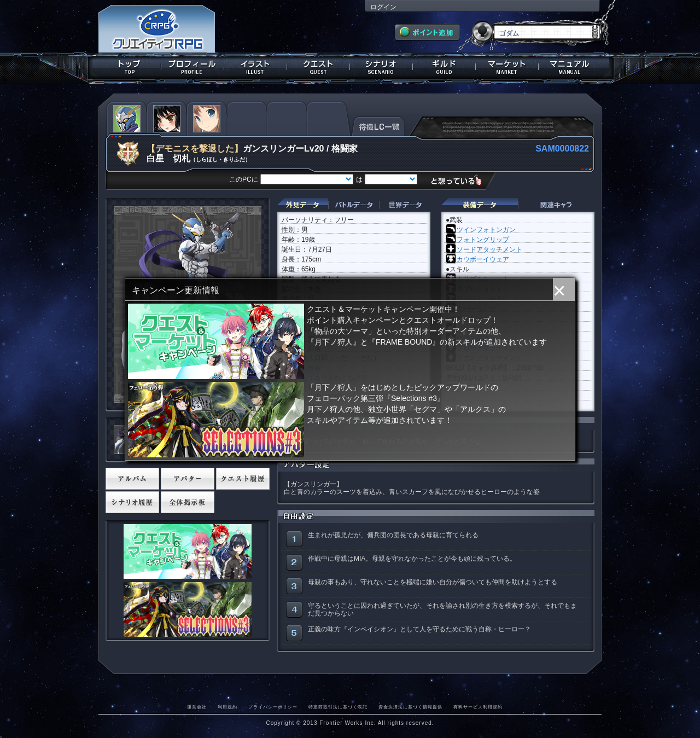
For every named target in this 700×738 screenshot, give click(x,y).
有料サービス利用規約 (478, 707)
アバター (188, 479)
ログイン (383, 7)
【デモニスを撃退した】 (195, 149)
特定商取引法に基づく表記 (338, 707)
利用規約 (227, 707)
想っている (460, 180)
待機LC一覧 (378, 125)
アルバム (132, 479)
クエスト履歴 (243, 479)
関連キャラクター (556, 205)
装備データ (480, 205)
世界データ (405, 205)
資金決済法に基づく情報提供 (410, 707)
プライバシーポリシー (273, 707)
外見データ (303, 205)
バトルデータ (354, 205)
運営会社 (197, 707)
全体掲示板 (188, 502)
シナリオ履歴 (132, 502)
